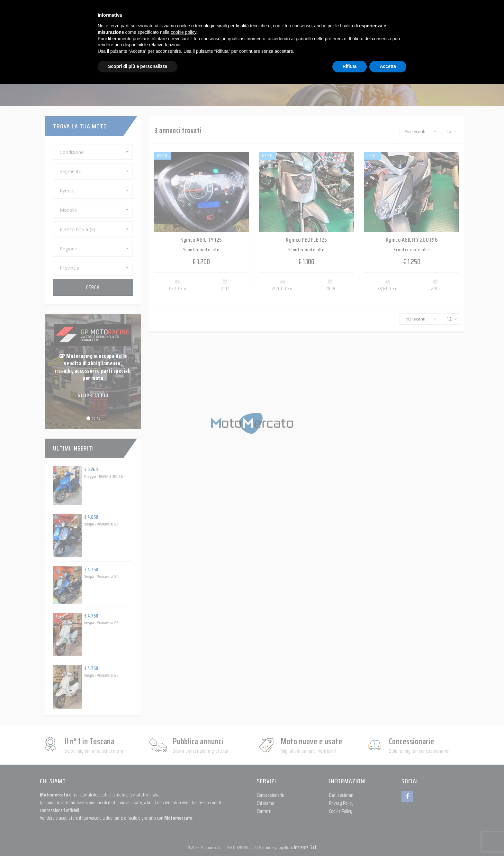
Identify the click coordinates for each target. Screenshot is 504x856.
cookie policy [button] (183, 32)
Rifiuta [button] (350, 66)
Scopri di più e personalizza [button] (138, 66)
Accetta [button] (388, 66)
